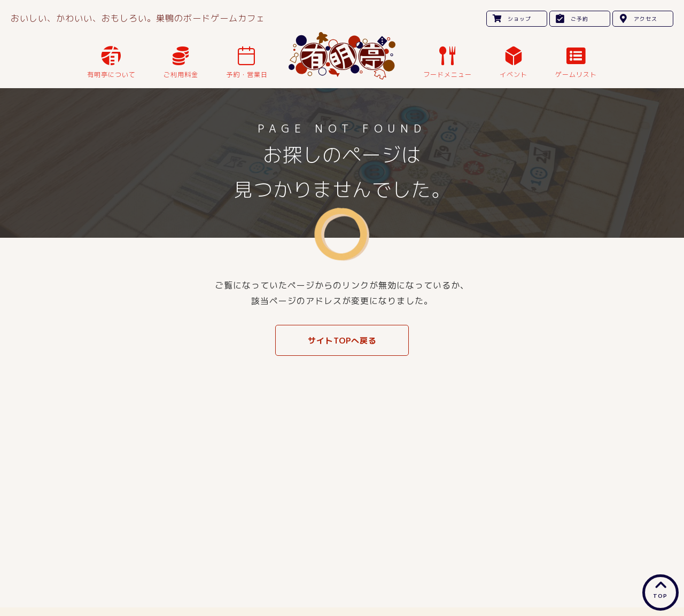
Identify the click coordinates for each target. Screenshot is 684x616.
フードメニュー (448, 75)
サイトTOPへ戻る (342, 341)
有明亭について (111, 75)
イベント (514, 75)
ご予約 (580, 19)
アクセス (646, 19)
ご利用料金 (181, 75)
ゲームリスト (576, 75)
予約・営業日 (247, 75)
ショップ (519, 19)
